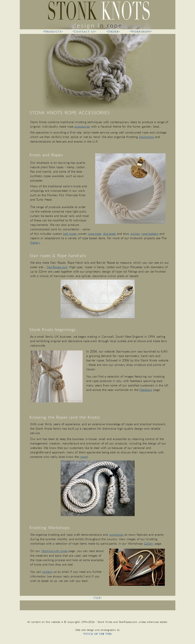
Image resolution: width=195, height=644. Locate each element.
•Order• (113, 32)
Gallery (35, 243)
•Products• (53, 32)
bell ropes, (71, 234)
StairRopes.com (57, 267)
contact (47, 572)
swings (135, 234)
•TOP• (97, 598)
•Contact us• (85, 32)
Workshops (146, 137)
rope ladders (150, 234)
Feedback (146, 390)
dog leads (110, 234)
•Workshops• (141, 32)
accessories (82, 126)
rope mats (95, 234)
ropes (84, 457)
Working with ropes (54, 551)
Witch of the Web (97, 634)
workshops (116, 535)
